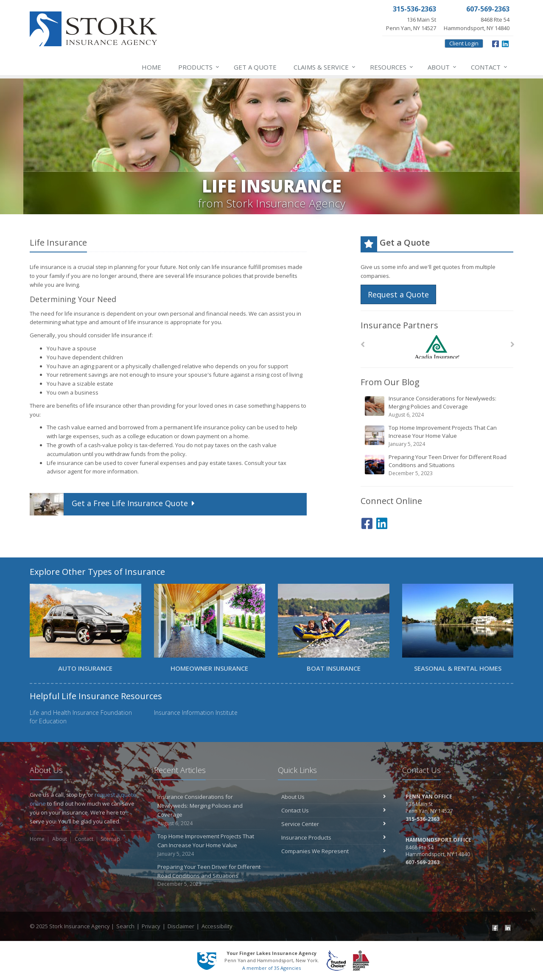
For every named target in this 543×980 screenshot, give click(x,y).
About (442, 67)
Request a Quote (398, 294)
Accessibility (217, 926)
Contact (490, 67)
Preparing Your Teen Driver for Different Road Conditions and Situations (438, 465)
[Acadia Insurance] (437, 347)
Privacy (151, 926)
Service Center (334, 824)
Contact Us (334, 810)
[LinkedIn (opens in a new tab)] (505, 43)
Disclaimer (181, 926)
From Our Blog (390, 382)
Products (199, 67)
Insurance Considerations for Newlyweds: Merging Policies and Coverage (438, 407)
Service (325, 67)
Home (151, 67)
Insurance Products (334, 837)
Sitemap (110, 839)
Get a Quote (255, 67)
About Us (334, 797)
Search (125, 926)
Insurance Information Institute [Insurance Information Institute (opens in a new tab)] (196, 713)
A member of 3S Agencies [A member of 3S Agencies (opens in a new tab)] (271, 968)
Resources (392, 67)
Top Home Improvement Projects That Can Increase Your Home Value (438, 436)
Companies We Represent (334, 851)
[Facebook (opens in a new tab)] (495, 43)
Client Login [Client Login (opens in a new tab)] (464, 43)
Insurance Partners (399, 325)
